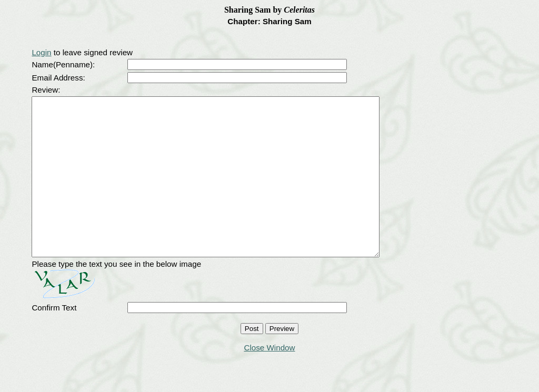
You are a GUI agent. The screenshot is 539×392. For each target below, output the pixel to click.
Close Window (269, 379)
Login (41, 52)
